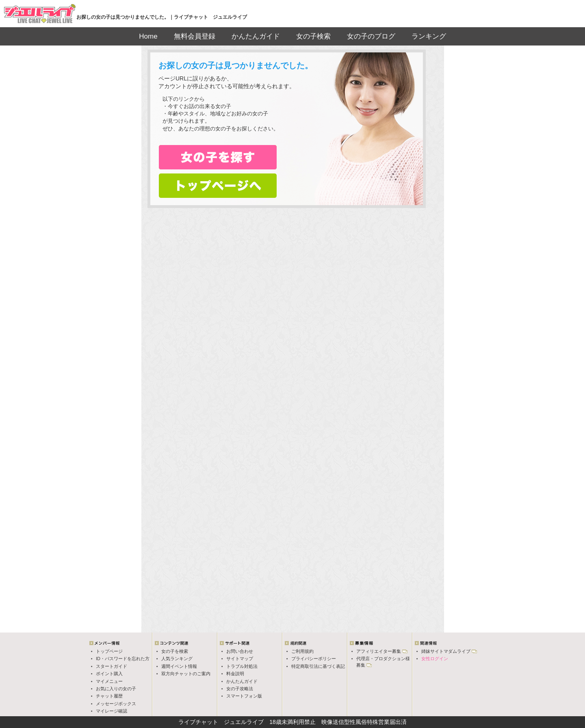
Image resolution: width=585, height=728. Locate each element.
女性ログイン (435, 659)
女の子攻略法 (240, 689)
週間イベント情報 (179, 666)
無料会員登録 (195, 36)
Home (148, 36)
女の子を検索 (175, 651)
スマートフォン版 (244, 696)
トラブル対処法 (242, 666)
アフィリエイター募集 (379, 651)
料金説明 (235, 674)
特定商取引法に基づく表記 (318, 666)
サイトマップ (240, 659)
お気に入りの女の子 (116, 689)
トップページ (109, 651)
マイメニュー (109, 681)
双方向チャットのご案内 (186, 674)
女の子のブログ (371, 36)
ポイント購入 (109, 674)
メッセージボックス (116, 704)
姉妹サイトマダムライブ (446, 651)
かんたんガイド (256, 36)
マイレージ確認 (112, 711)
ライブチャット (198, 722)
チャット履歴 (109, 696)
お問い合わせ (240, 651)
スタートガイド (112, 666)
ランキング (429, 36)
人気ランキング (177, 659)
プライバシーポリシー (314, 659)
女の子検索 (313, 36)
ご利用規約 (302, 651)
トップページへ (218, 186)
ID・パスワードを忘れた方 (123, 659)
